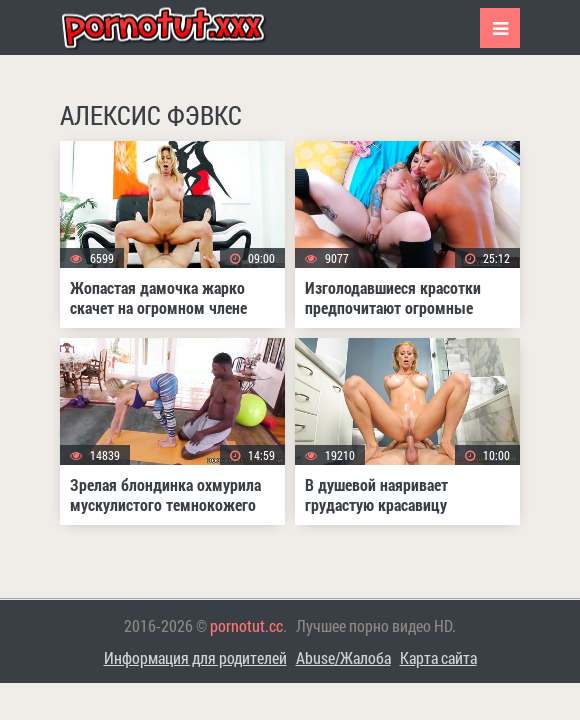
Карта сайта (438, 657)
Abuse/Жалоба (343, 657)
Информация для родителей (195, 657)
